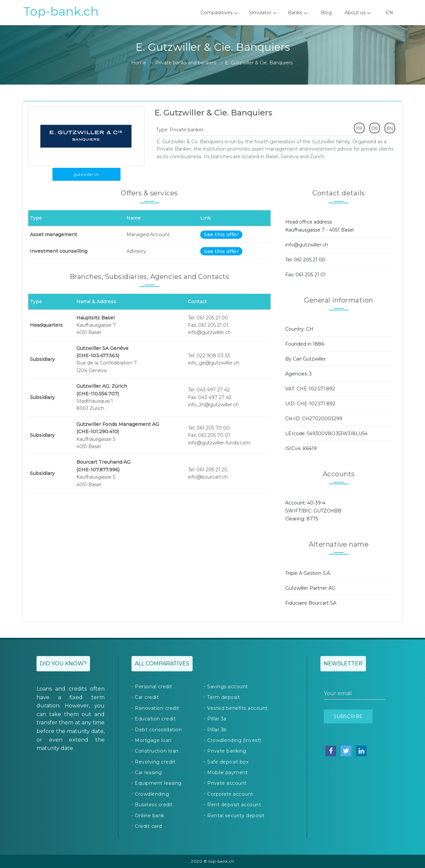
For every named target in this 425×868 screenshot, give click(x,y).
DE (375, 128)
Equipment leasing (158, 783)
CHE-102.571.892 (316, 389)
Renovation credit (157, 708)
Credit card (148, 826)
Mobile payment (227, 772)
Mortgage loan (153, 740)
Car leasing (148, 772)
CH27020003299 (322, 419)
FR (359, 128)
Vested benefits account (238, 708)
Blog (326, 13)
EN (389, 13)
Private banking (227, 751)
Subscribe (348, 716)
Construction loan (157, 751)
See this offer (221, 234)
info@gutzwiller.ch (307, 245)
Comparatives (219, 13)
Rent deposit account (234, 805)
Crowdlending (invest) (234, 740)
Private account (227, 783)
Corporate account (230, 794)
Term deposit (223, 697)
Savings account (228, 687)
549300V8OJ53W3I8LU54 (337, 434)
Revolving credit (155, 762)
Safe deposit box (228, 762)
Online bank (150, 816)
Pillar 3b (217, 730)
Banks (298, 13)
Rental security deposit (236, 816)
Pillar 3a (217, 719)
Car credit (147, 697)
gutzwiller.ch (86, 174)
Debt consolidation (158, 730)
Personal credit (154, 687)
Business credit (154, 805)
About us (358, 13)
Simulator (263, 13)
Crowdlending (152, 794)
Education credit (155, 719)
